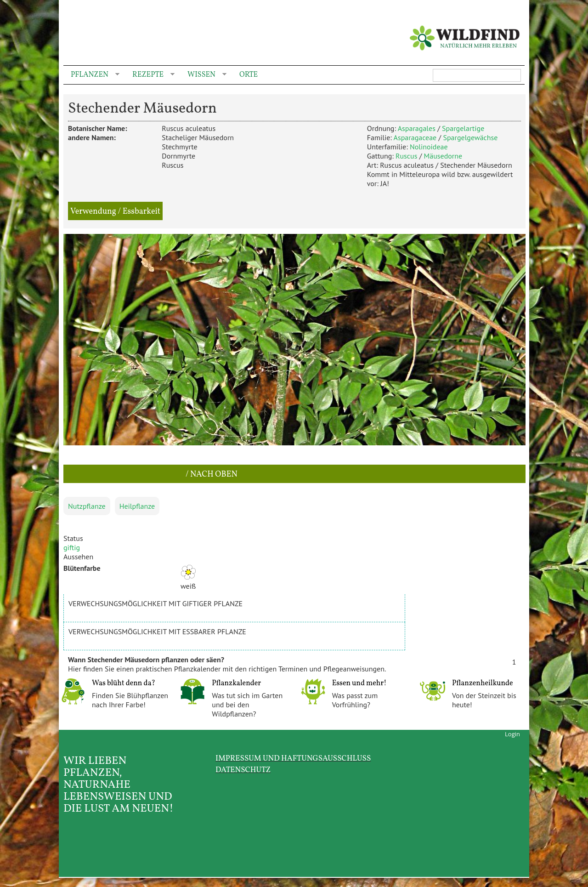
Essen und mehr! (359, 683)
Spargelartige (463, 128)
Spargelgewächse (470, 137)
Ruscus (406, 156)
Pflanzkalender (236, 683)
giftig (72, 547)
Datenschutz (243, 770)
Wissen (203, 75)
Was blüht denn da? (124, 683)
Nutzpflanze (87, 506)
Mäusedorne (443, 156)
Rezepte (150, 75)
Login (512, 734)
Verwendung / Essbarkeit (115, 212)
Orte (249, 75)
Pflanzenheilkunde (483, 683)
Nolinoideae (429, 147)
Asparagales (417, 128)
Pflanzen (91, 75)
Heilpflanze (137, 506)
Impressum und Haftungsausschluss (293, 759)
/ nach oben (211, 475)
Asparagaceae (415, 137)
